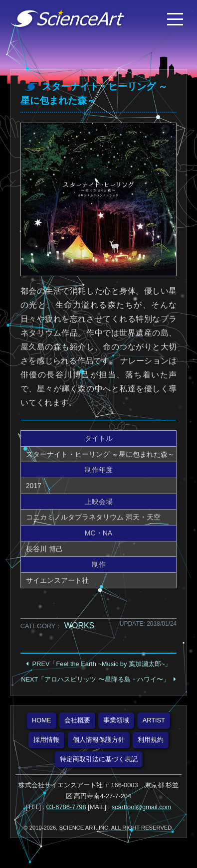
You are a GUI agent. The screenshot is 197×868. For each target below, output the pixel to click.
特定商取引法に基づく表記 (99, 759)
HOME (41, 720)
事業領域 (116, 720)
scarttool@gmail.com (142, 807)
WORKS (79, 625)
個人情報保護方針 (99, 740)
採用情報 (46, 740)
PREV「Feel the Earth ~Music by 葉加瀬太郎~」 (102, 664)
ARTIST (154, 720)
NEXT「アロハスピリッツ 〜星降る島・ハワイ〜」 (95, 679)
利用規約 (151, 740)
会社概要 (77, 720)
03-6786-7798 (66, 807)
